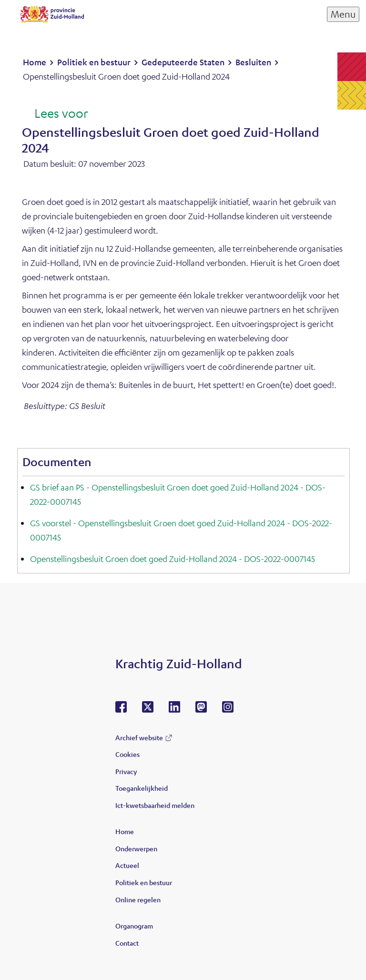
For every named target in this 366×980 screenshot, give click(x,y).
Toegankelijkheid (142, 788)
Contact (127, 943)
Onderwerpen (136, 848)
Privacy (126, 771)
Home (125, 831)
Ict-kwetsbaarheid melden (155, 805)
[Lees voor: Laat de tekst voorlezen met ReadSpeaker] (55, 114)
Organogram (134, 926)
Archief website (139, 737)
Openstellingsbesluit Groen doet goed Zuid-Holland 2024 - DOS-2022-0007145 (173, 559)
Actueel (127, 865)
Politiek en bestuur (144, 882)
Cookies (127, 754)
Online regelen (138, 899)
